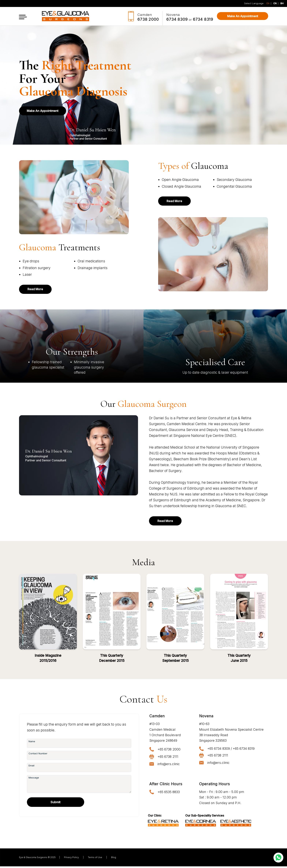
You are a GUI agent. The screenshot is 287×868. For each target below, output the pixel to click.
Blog (114, 859)
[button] (23, 16)
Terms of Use (95, 859)
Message (34, 779)
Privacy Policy (71, 859)
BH (282, 3)
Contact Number (38, 755)
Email (31, 767)
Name (32, 743)
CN (275, 4)
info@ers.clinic (169, 765)
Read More (37, 290)
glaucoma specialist (48, 368)
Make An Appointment (243, 16)
